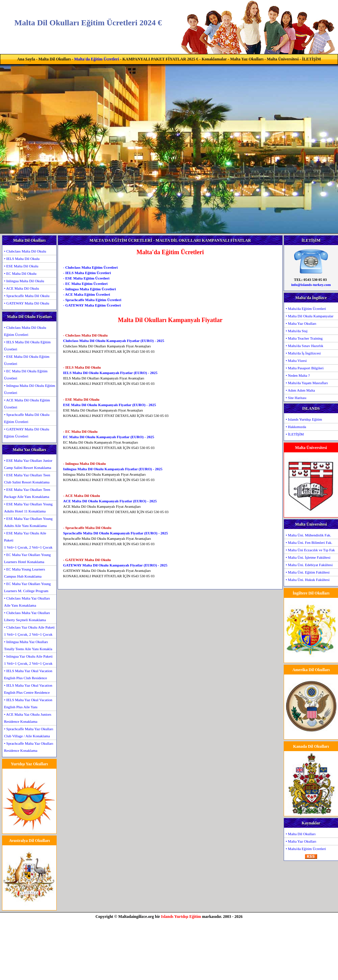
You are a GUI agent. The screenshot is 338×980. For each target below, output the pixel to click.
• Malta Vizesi (296, 361)
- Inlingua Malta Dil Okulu (84, 463)
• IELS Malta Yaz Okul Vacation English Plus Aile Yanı (28, 703)
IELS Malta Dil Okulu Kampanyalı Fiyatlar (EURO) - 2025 (110, 373)
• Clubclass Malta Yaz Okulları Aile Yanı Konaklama (27, 602)
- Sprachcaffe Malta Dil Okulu (87, 528)
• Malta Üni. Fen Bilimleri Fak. (309, 542)
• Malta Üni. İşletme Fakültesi (308, 557)
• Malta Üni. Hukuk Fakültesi (308, 580)
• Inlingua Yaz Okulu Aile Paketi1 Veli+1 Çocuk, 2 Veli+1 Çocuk (28, 660)
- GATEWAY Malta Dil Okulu (87, 560)
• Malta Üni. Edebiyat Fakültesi (309, 565)
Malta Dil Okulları (55, 59)
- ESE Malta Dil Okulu (81, 399)
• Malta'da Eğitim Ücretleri (306, 309)
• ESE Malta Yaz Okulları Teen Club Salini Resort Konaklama (27, 479)
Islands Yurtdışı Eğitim (181, 917)
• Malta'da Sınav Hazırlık (304, 346)
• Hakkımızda (296, 427)
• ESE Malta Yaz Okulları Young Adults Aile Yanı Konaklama (28, 522)
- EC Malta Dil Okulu (80, 431)
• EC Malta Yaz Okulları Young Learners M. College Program (27, 587)
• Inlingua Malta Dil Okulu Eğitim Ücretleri (30, 389)
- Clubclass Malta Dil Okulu (85, 335)
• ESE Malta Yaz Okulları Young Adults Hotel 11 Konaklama (28, 508)
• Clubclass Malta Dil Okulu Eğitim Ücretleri (25, 331)
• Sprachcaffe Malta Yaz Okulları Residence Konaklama (29, 747)
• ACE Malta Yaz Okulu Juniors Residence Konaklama (28, 718)
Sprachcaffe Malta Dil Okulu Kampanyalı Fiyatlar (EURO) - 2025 (116, 533)
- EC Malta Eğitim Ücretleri (85, 284)
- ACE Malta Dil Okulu (81, 496)
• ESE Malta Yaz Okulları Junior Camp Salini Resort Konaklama (28, 464)
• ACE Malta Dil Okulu (21, 288)
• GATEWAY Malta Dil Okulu (27, 303)
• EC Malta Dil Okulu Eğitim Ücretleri (26, 375)
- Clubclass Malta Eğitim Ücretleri (90, 267)
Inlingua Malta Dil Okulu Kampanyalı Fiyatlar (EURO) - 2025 (113, 469)
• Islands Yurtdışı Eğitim (304, 419)
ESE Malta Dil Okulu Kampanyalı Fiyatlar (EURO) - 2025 (109, 405)
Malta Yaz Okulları (247, 59)
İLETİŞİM (311, 59)
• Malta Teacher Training (304, 338)
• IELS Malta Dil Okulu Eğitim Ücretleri (27, 346)
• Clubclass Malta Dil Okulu (25, 251)
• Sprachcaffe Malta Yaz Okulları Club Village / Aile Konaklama (29, 732)
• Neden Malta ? (298, 375)
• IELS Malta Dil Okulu (22, 259)
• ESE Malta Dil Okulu (21, 266)
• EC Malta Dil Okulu (20, 273)
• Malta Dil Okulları (301, 834)
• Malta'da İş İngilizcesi (303, 353)
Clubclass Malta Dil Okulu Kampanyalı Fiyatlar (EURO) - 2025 (114, 341)
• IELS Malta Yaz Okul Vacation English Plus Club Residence (28, 674)
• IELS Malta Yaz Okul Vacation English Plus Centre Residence (28, 689)
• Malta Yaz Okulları (301, 323)
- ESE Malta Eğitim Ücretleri (86, 278)
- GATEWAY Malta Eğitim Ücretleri (92, 305)
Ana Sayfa (26, 59)
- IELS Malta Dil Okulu (82, 367)
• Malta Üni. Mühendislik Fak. (308, 535)
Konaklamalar (214, 59)
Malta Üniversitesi (283, 59)
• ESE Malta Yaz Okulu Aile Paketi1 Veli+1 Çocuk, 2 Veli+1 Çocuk (28, 540)
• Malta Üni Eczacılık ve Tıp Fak (310, 550)
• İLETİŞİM (295, 434)
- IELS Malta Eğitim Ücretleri (87, 273)
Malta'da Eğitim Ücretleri (97, 59)
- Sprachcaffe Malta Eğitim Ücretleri (92, 300)
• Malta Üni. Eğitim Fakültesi (308, 572)
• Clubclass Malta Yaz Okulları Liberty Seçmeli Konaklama (27, 616)
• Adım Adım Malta (300, 390)
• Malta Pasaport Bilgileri (305, 368)
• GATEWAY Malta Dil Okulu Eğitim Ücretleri (27, 433)
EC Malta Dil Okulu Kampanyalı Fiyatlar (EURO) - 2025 (109, 437)
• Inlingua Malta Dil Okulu (24, 281)
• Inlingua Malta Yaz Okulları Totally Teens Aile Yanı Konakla (28, 645)
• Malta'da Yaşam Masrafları (307, 383)
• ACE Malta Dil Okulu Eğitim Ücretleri (27, 404)
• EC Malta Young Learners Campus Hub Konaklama (24, 573)
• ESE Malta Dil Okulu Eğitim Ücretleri (27, 360)
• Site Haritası (296, 398)
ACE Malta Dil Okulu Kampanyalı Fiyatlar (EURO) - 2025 (110, 501)
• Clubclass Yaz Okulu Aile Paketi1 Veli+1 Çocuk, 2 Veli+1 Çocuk (29, 631)
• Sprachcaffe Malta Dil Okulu (27, 296)
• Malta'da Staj (297, 331)
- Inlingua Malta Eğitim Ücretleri (89, 289)
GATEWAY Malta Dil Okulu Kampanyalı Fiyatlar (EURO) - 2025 (115, 565)
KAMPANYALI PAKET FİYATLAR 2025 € (160, 59)
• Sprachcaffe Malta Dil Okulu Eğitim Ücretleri (27, 418)
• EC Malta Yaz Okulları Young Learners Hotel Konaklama (27, 558)
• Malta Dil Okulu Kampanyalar (309, 316)
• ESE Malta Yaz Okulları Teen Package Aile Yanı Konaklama (27, 493)
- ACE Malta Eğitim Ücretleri (87, 294)
